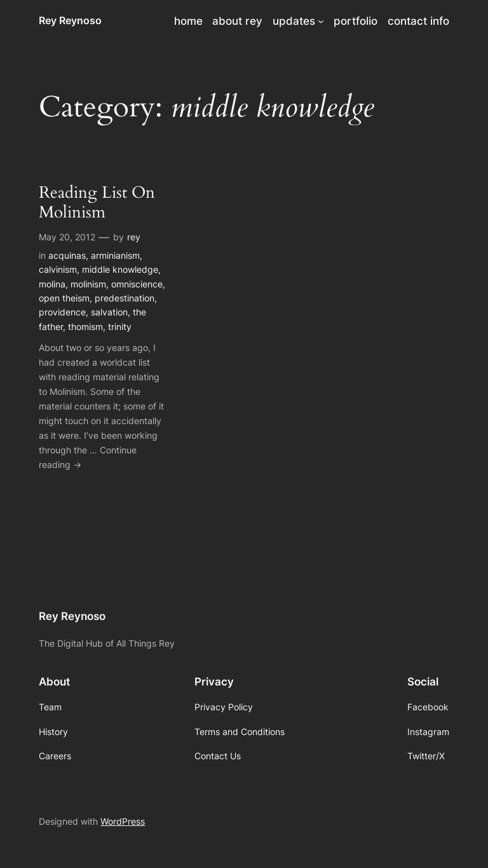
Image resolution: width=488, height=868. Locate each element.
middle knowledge (120, 269)
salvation (109, 312)
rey (134, 237)
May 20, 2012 (67, 237)
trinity (120, 327)
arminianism (115, 255)
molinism (88, 284)
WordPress (123, 821)
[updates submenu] (321, 21)
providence (62, 312)
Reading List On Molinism (97, 203)
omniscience (137, 284)
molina (52, 284)
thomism (85, 327)
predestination (125, 298)
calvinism (58, 269)
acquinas (67, 255)
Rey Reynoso (70, 20)
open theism (64, 298)
